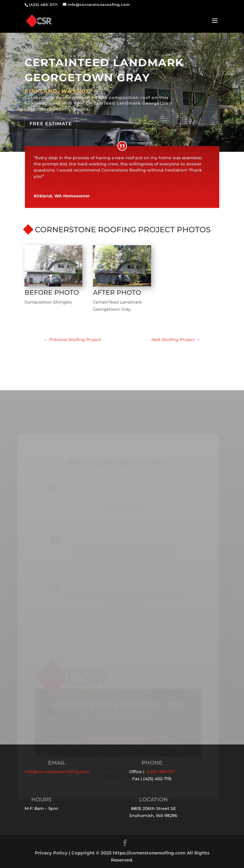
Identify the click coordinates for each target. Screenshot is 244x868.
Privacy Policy (51, 853)
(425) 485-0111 (43, 5)
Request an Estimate (118, 745)
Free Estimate (51, 124)
